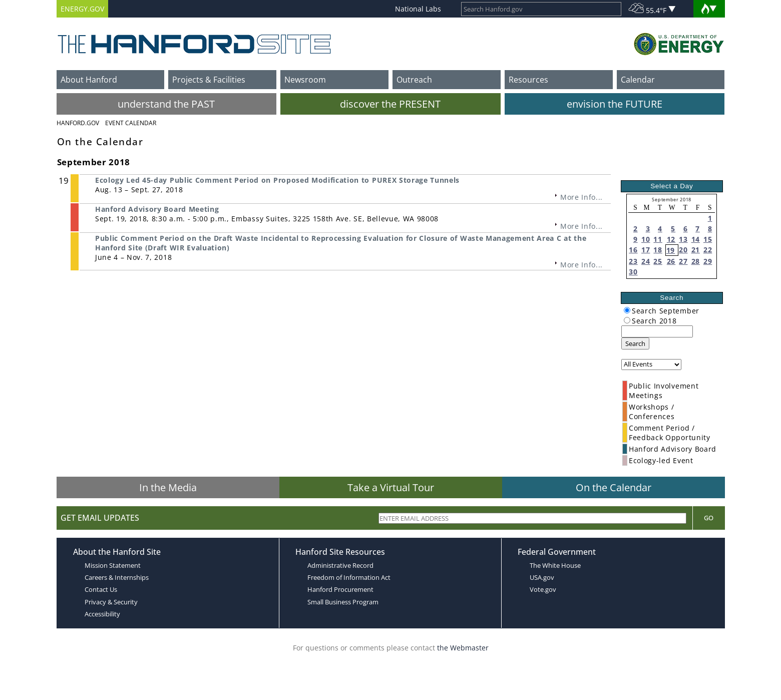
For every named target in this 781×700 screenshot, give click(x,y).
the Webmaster (463, 648)
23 (633, 261)
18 (658, 250)
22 (708, 250)
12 (671, 239)
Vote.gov (543, 589)
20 (683, 250)
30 (633, 272)
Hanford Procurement (340, 589)
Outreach (414, 80)
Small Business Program (343, 602)
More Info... (581, 197)
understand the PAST (166, 104)
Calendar (638, 80)
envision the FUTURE (615, 104)
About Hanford (89, 80)
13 (683, 239)
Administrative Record (340, 565)
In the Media (168, 487)
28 (696, 261)
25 (658, 261)
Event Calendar (131, 123)
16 (633, 250)
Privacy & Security (111, 602)
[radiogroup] (627, 310)
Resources (528, 80)
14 (696, 239)
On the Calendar (614, 487)
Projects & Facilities (209, 80)
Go (709, 518)
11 (658, 239)
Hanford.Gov (78, 123)
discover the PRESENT (390, 104)
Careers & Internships (117, 577)
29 (708, 261)
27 (683, 261)
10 (646, 239)
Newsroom (305, 80)
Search (635, 343)
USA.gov (542, 577)
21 (696, 250)
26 (671, 261)
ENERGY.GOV (82, 9)
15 (708, 239)
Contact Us (101, 589)
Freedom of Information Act (349, 577)
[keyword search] (657, 331)
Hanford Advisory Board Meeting (157, 209)
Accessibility (102, 614)
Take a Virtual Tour (391, 487)
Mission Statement (113, 565)
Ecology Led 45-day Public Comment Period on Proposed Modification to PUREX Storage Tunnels (277, 180)
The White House (555, 565)
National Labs (418, 9)
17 (646, 250)
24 (646, 261)
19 (671, 250)
